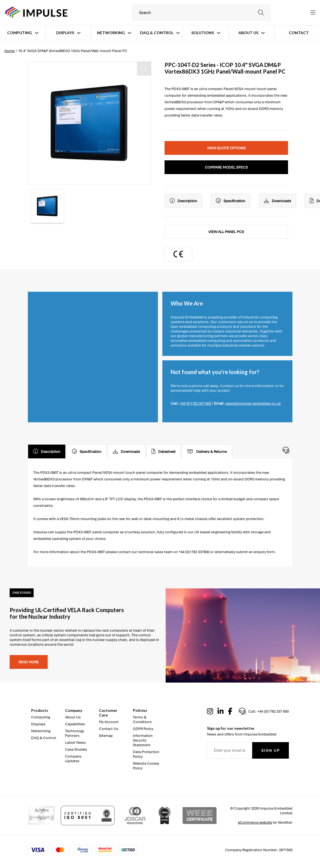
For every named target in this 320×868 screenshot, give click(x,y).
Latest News (75, 743)
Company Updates (73, 759)
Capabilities (75, 724)
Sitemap (106, 736)
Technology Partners (75, 733)
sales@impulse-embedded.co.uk (253, 403)
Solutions (203, 33)
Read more (29, 662)
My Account (109, 722)
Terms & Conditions (142, 720)
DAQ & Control (157, 33)
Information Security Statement (143, 740)
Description (183, 201)
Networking (111, 33)
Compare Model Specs (226, 167)
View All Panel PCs (226, 232)
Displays (65, 33)
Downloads (278, 201)
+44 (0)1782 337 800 (195, 403)
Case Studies (76, 749)
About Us (248, 33)
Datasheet (164, 451)
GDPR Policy (143, 729)
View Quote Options (226, 148)
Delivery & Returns (207, 451)
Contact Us (109, 729)
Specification (231, 201)
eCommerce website (255, 822)
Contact (299, 33)
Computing (20, 33)
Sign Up (271, 751)
